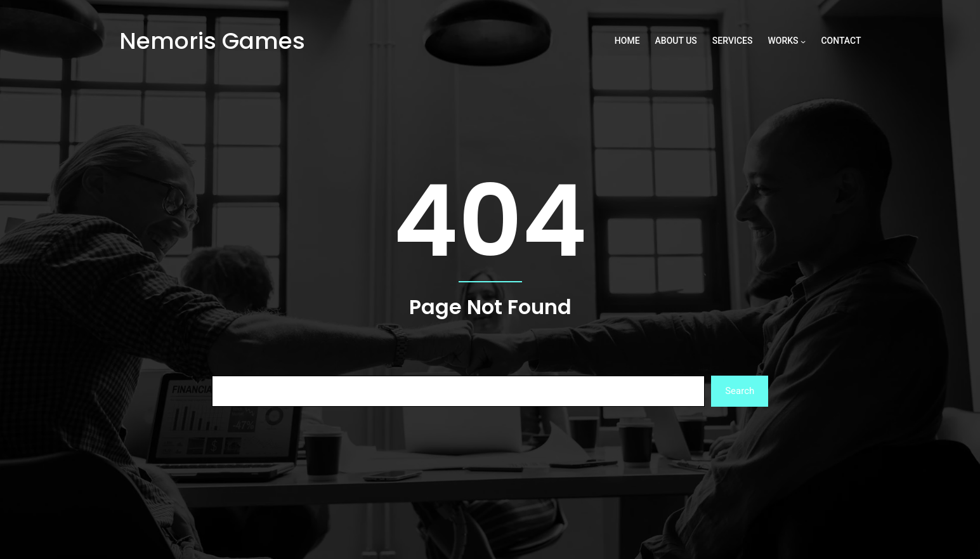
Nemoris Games (212, 41)
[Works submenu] (803, 41)
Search (740, 391)
